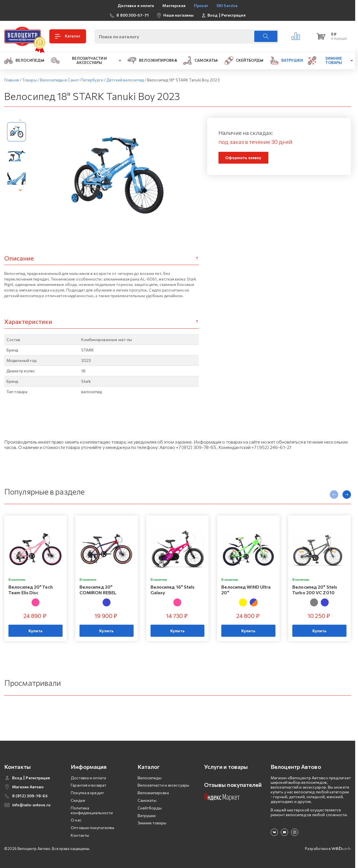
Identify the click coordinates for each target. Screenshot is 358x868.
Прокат (201, 5)
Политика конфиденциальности (92, 806)
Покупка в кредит (87, 789)
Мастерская (174, 5)
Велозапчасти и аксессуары (163, 781)
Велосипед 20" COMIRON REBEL (98, 590)
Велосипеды (150, 774)
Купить (36, 631)
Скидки (78, 796)
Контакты (80, 831)
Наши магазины (178, 15)
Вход (213, 15)
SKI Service (227, 5)
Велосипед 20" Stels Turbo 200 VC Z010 (315, 590)
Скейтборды (150, 804)
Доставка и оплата (136, 5)
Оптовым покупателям (92, 824)
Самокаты (147, 796)
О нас (76, 816)
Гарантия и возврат (89, 781)
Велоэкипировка (153, 789)
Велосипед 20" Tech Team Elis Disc (31, 590)
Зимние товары (152, 819)
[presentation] (20, 121)
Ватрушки (147, 812)
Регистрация (233, 15)
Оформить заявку (243, 158)
